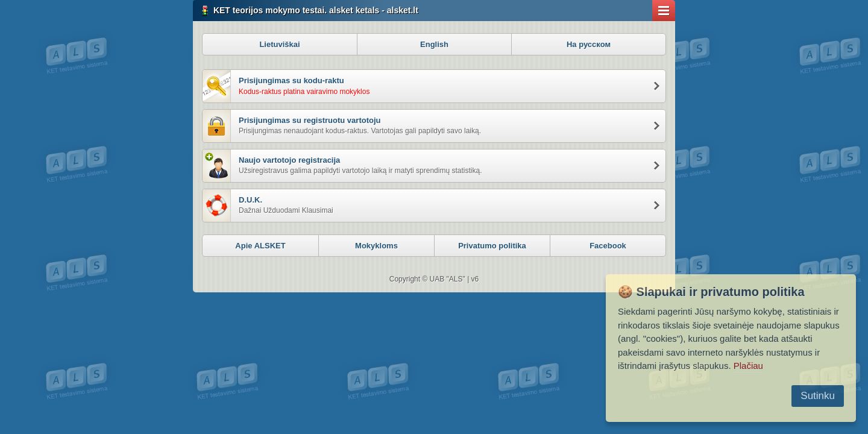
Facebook (608, 246)
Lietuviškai (279, 44)
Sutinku (818, 396)
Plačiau (748, 366)
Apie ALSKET (260, 246)
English (434, 44)
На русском (589, 44)
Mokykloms (376, 246)
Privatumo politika (492, 246)
